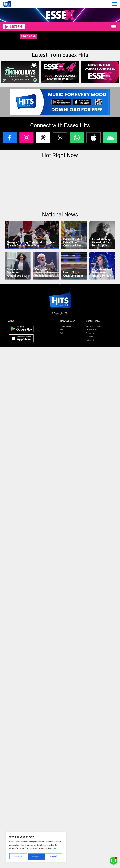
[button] (114, 27)
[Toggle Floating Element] (113, 861)
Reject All (36, 857)
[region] (36, 848)
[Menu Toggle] (114, 4)
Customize (18, 857)
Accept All (54, 857)
